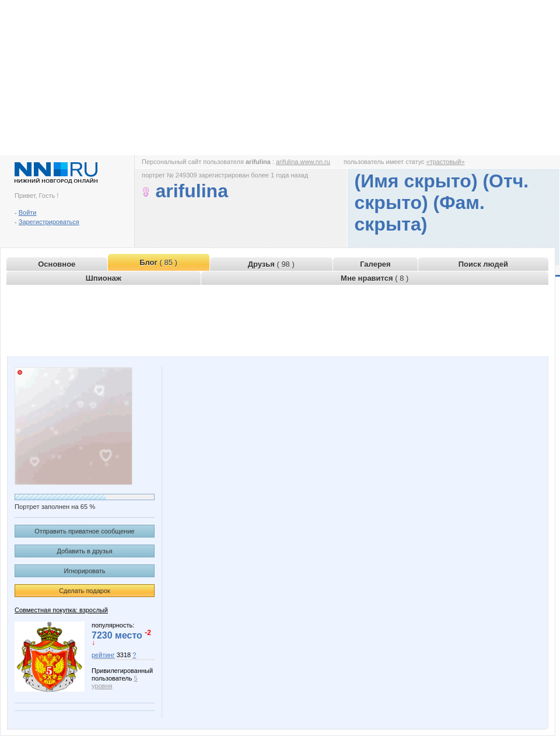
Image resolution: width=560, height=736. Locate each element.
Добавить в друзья (84, 551)
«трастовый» (446, 162)
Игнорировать (85, 571)
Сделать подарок (85, 591)
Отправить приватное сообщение (84, 531)
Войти (28, 212)
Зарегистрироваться (49, 222)
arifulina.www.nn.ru (303, 162)
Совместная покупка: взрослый (61, 610)
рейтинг (103, 655)
